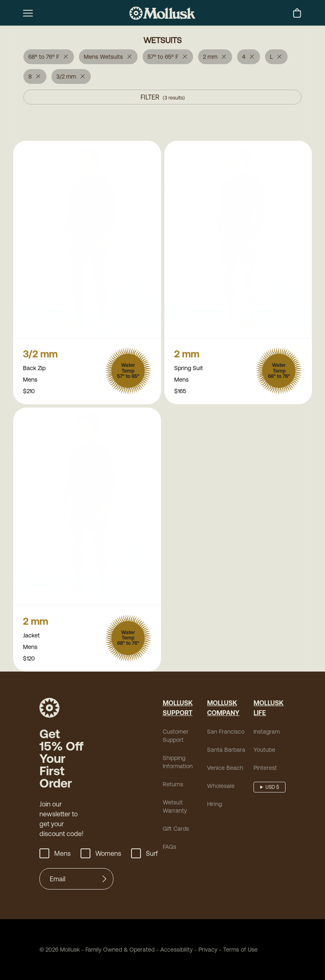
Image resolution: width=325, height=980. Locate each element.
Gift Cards (176, 830)
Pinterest (265, 769)
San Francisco (226, 733)
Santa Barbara (226, 751)
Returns (173, 786)
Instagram (267, 733)
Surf (144, 855)
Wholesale (221, 788)
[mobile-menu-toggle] (28, 13)
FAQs (169, 848)
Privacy (208, 951)
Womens (101, 855)
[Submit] (104, 880)
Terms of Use (240, 951)
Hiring (214, 806)
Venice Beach (225, 769)
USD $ (272, 789)
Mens (55, 855)
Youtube (264, 751)
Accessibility (174, 951)
